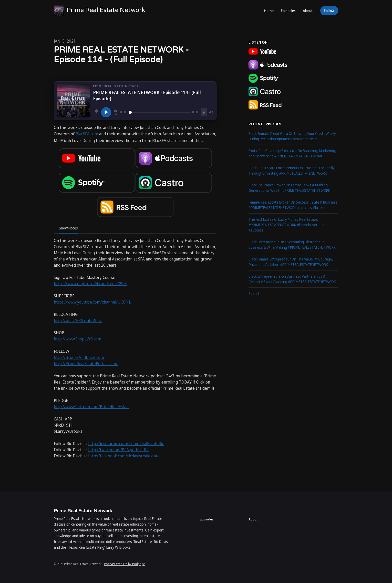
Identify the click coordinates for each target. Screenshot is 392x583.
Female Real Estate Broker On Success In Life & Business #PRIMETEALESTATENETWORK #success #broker (293, 205)
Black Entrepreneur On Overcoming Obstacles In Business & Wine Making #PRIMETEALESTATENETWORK (292, 245)
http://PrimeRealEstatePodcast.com (86, 364)
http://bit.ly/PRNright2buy (78, 320)
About (308, 11)
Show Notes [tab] (68, 228)
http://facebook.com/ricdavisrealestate (124, 456)
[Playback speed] (204, 112)
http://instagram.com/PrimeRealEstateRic (126, 444)
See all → (256, 293)
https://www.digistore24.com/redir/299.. (91, 284)
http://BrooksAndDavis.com (79, 357)
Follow (329, 11)
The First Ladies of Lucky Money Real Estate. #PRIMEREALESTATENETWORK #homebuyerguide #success (287, 225)
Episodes (288, 11)
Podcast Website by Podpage (125, 564)
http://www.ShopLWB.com (78, 339)
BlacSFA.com (87, 134)
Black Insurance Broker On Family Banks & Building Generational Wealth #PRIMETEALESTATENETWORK (289, 188)
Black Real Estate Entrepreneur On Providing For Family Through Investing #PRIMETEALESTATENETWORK (292, 170)
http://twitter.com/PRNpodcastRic (119, 450)
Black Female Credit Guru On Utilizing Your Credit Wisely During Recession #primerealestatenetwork (292, 136)
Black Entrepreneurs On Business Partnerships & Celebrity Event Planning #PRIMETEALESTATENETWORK (292, 279)
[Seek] (160, 112)
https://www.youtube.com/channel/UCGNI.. (93, 302)
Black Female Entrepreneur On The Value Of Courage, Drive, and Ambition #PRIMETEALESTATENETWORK (291, 262)
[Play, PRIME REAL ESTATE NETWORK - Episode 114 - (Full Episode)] (106, 112)
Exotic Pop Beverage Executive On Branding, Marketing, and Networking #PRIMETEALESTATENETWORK (292, 153)
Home (269, 11)
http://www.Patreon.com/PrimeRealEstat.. (92, 407)
